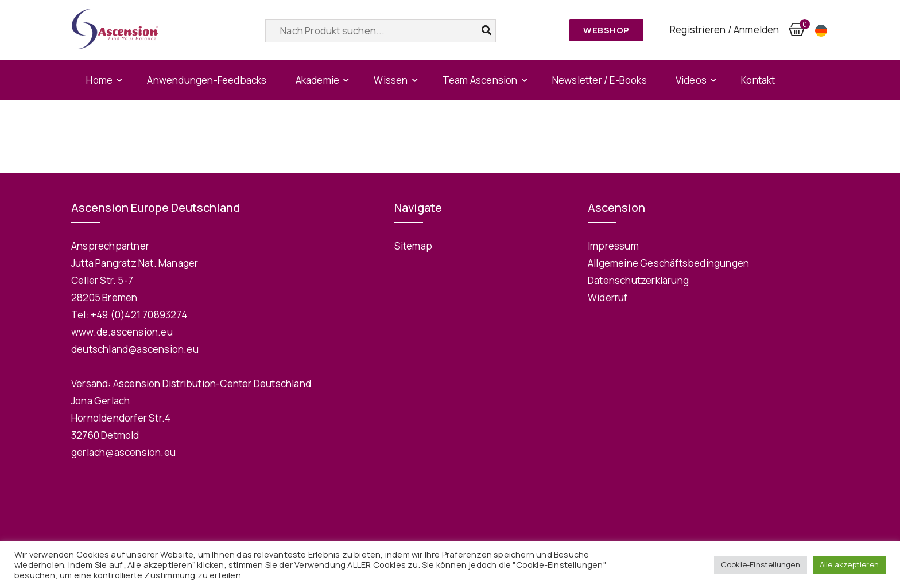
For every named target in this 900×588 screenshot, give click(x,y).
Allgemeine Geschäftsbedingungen (668, 263)
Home (99, 80)
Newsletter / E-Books (600, 80)
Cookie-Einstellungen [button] (761, 564)
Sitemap (413, 246)
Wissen (391, 80)
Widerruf (608, 297)
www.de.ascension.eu (122, 332)
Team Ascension (480, 80)
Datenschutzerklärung (638, 280)
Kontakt (758, 80)
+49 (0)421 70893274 (139, 315)
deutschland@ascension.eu (135, 349)
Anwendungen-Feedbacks (207, 80)
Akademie (318, 80)
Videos (691, 80)
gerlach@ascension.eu (123, 452)
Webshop (606, 30)
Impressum (613, 246)
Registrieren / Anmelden (725, 30)
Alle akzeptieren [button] (849, 564)
